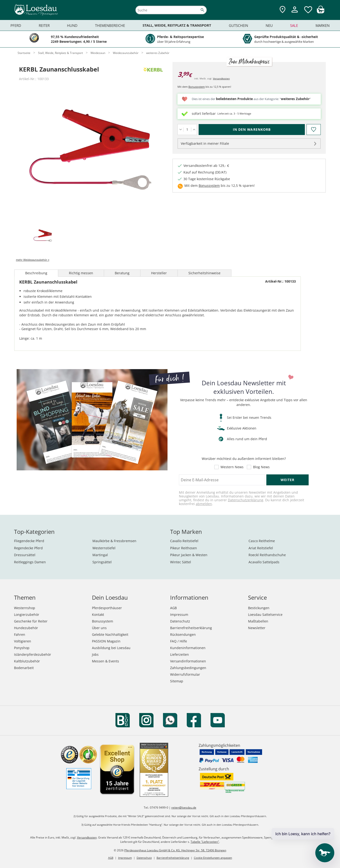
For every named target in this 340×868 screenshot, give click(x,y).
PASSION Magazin (106, 641)
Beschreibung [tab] (36, 273)
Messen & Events (105, 661)
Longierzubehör (27, 615)
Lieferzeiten (180, 654)
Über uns (99, 628)
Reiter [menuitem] (44, 25)
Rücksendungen (183, 634)
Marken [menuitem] (323, 25)
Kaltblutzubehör (27, 661)
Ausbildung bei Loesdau (111, 648)
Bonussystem (197, 87)
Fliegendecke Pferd (29, 541)
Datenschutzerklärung (246, 500)
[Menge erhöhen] (194, 130)
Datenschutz (180, 621)
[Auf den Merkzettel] (314, 130)
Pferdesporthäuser (107, 608)
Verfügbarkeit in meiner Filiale (205, 143)
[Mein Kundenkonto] (295, 13)
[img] (321, 12)
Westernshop (25, 608)
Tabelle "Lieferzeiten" (205, 842)
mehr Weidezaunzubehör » (33, 260)
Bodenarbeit (24, 668)
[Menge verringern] (180, 130)
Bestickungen (259, 608)
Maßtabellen (258, 621)
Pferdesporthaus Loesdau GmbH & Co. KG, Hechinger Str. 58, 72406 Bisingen (175, 850)
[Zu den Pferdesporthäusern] (283, 10)
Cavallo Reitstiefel (184, 541)
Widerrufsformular (185, 674)
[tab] (43, 236)
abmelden (204, 504)
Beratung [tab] (122, 273)
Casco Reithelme (262, 541)
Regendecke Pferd (28, 548)
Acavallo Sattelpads (264, 562)
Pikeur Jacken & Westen (189, 555)
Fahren (20, 634)
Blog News (261, 467)
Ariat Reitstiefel (261, 548)
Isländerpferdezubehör (33, 654)
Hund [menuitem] (72, 25)
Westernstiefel (104, 548)
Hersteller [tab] (159, 273)
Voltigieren (23, 641)
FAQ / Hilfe (179, 641)
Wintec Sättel (181, 562)
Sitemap (177, 681)
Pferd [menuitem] (16, 25)
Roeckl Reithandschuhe (267, 555)
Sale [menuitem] (294, 25)
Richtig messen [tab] (81, 273)
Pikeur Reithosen (184, 548)
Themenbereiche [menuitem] (110, 25)
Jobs (95, 654)
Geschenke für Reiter (31, 621)
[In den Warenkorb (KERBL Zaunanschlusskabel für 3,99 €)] (252, 130)
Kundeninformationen (188, 648)
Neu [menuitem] (269, 25)
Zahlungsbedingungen (188, 668)
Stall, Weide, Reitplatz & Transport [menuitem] (177, 25)
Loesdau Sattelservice (265, 615)
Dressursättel (25, 555)
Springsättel (102, 562)
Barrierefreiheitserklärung (191, 628)
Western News (232, 467)
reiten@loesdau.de (184, 808)
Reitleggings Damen (30, 562)
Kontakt (98, 615)
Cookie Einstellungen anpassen (213, 858)
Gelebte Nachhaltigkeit (110, 634)
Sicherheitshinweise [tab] (204, 273)
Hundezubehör (26, 628)
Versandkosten (221, 78)
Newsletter (257, 628)
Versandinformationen (188, 661)
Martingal (100, 555)
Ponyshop (22, 648)
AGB (173, 608)
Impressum (179, 615)
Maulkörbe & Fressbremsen (114, 541)
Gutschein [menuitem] (238, 25)
